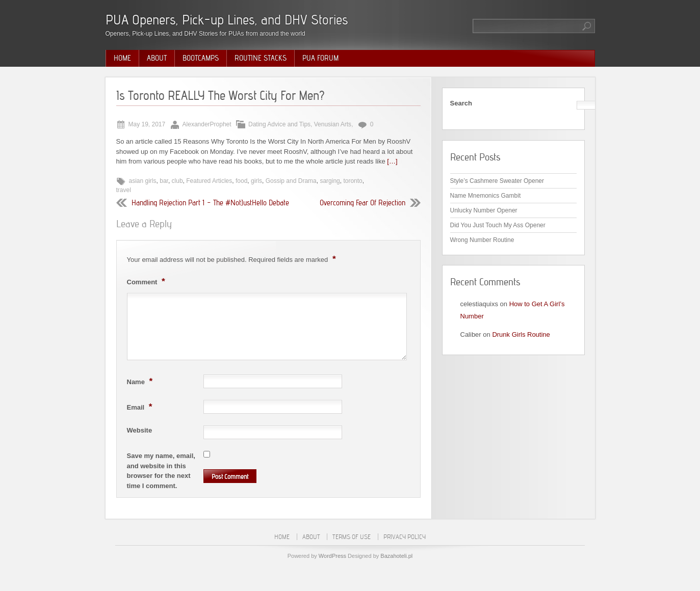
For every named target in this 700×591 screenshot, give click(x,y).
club (177, 181)
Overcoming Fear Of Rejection (362, 203)
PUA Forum (320, 58)
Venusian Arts (333, 124)
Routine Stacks (261, 58)
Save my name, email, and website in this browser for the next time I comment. (161, 471)
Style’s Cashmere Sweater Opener (497, 181)
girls (256, 181)
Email (141, 407)
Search (461, 103)
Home (122, 58)
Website (140, 430)
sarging (330, 181)
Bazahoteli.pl (396, 556)
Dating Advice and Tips (279, 124)
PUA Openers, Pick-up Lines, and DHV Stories (227, 20)
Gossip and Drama (291, 181)
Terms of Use (352, 537)
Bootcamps (201, 58)
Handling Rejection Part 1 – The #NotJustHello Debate (210, 203)
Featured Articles (209, 181)
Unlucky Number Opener (484, 210)
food (241, 181)
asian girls (143, 181)
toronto (353, 181)
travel (124, 190)
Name (141, 381)
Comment (147, 281)
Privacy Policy (405, 537)
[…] (392, 161)
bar (164, 181)
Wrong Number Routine (482, 240)
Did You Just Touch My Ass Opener (498, 225)
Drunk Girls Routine (521, 334)
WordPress (332, 556)
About (157, 58)
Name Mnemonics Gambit (486, 196)
